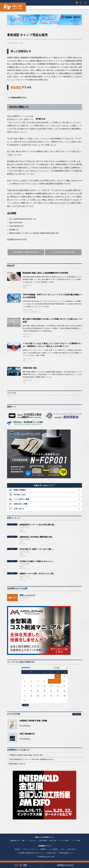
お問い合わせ (19, 505)
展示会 (37, 309)
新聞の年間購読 (20, 487)
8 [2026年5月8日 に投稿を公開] (58, 678)
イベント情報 (30, 309)
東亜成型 (16, 87)
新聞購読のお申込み (65, 865)
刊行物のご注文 (20, 491)
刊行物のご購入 (51, 850)
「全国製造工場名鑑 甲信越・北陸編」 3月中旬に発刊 (26, 752)
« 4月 (26, 702)
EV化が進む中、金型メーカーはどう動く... (37, 546)
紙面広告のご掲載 (21, 501)
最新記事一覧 (15, 837)
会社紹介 (17, 846)
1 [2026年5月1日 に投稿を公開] (58, 673)
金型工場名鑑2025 (27, 731)
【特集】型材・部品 (30, 365)
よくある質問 (53, 846)
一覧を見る (77, 711)
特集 (21, 43)
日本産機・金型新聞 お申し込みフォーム (31, 850)
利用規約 (43, 846)
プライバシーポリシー (30, 846)
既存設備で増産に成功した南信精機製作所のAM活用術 (45, 270)
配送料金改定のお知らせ (17, 761)
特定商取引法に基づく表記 (46, 854)
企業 (28, 333)
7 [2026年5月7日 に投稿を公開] (51, 678)
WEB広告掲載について (66, 850)
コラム (22, 597)
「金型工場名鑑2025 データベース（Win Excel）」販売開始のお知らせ (31, 756)
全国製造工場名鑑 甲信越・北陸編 (33, 717)
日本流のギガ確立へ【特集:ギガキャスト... (37, 558)
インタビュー (30, 358)
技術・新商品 (43, 837)
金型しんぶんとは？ (28, 592)
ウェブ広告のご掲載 (21, 496)
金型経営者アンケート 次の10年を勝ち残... (37, 522)
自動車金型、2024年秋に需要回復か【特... (36, 534)
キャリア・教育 (64, 837)
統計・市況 (53, 837)
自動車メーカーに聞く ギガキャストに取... (37, 570)
